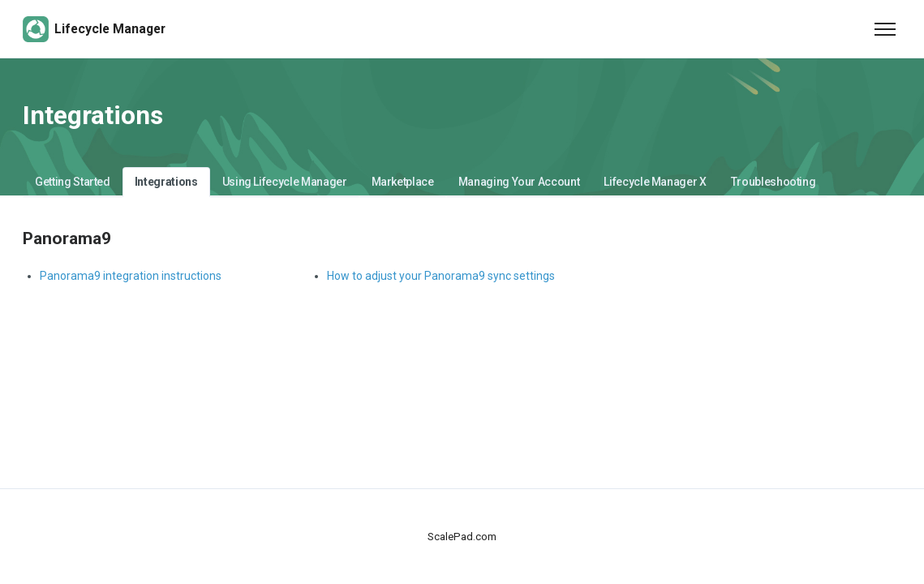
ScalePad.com (462, 537)
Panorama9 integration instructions (131, 276)
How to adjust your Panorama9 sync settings (441, 276)
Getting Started (73, 182)
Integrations (166, 182)
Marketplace (403, 182)
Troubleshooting (774, 182)
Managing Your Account (519, 182)
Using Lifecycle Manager (285, 182)
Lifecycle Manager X (655, 182)
